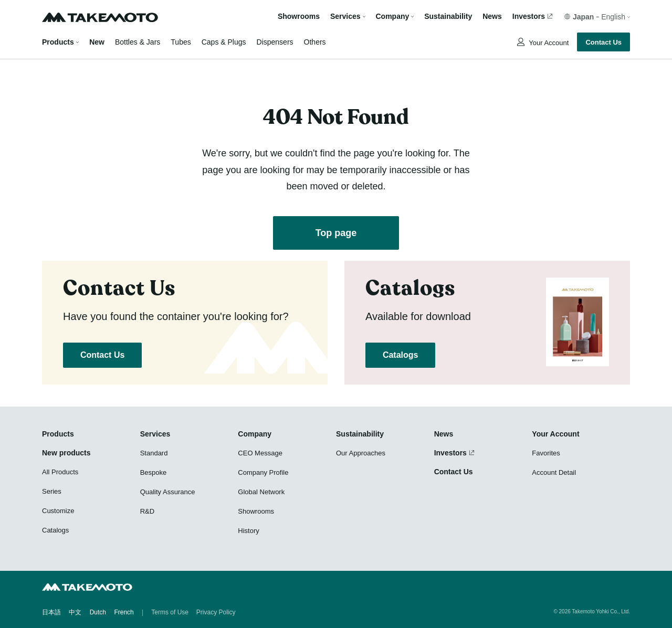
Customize (58, 511)
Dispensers (275, 42)
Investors (529, 17)
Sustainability (448, 17)
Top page (336, 233)
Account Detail (554, 472)
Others (315, 42)
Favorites (546, 453)
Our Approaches (361, 453)
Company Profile (263, 472)
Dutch (98, 612)
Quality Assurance (168, 492)
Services (155, 434)
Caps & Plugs (224, 42)
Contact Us (603, 42)
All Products (60, 472)
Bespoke (154, 472)
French (124, 612)
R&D (147, 511)
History (248, 531)
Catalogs (400, 355)
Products (58, 42)
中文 (75, 612)
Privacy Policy (216, 612)
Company (255, 434)
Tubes (181, 42)
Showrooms (299, 17)
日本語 (51, 612)
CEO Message (260, 453)
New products (66, 453)
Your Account (548, 43)
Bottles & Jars (138, 42)
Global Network (261, 492)
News (492, 17)
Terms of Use (170, 612)
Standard (154, 453)
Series (52, 491)
